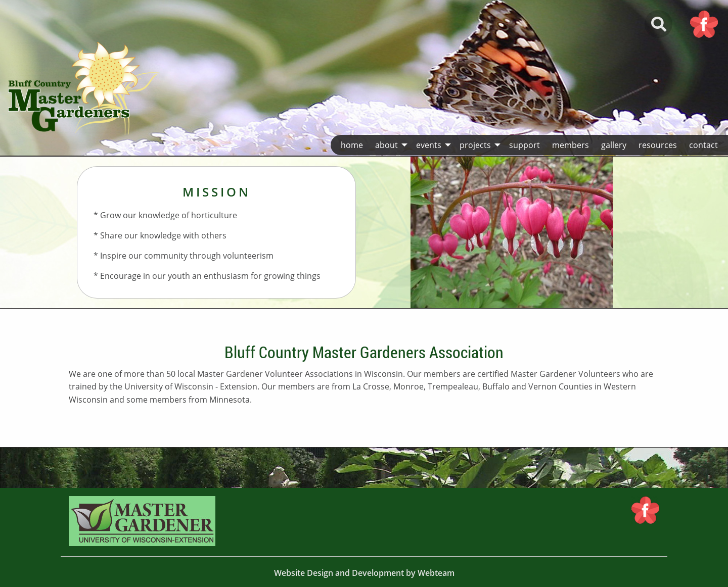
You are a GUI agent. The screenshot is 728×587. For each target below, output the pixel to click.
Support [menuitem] (525, 145)
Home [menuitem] (352, 145)
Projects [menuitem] (475, 145)
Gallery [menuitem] (614, 145)
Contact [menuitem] (703, 145)
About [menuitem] (386, 145)
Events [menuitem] (429, 145)
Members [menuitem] (571, 145)
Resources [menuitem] (658, 145)
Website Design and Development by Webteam (364, 573)
